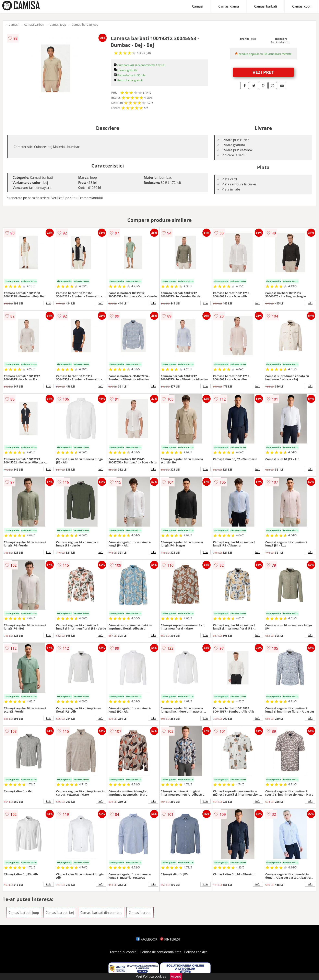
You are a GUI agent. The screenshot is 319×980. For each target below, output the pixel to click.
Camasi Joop (58, 25)
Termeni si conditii (124, 952)
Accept (176, 976)
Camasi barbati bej (60, 913)
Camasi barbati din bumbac (101, 913)
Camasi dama (229, 6)
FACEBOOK (147, 939)
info (49, 303)
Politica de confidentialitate (161, 952)
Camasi (198, 6)
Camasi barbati (265, 6)
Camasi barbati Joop (85, 25)
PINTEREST (170, 939)
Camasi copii (302, 6)
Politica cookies (196, 952)
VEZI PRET (263, 72)
